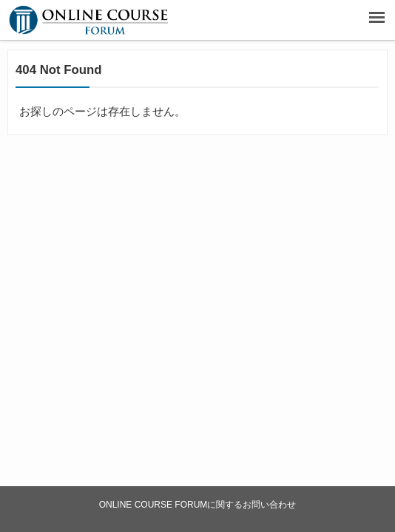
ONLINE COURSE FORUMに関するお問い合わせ (198, 505)
